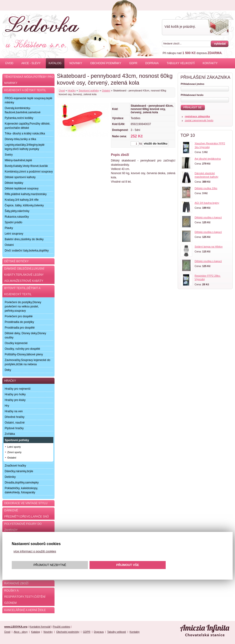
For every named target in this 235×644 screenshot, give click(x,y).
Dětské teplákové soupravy (22, 188)
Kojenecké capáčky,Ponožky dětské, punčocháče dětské (27, 126)
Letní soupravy (14, 234)
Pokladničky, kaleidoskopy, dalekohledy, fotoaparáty (21, 490)
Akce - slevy (31, 63)
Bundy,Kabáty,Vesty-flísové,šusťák (26, 166)
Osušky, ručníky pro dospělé (22, 349)
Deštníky (10, 477)
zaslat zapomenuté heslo (199, 120)
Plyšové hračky (14, 428)
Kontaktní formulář (40, 627)
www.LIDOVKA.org (16, 627)
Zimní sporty (14, 452)
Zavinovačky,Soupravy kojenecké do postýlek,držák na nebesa (27, 362)
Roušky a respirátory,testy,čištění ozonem (25, 597)
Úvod (9, 63)
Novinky (76, 63)
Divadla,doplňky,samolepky (22, 483)
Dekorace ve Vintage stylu (26, 503)
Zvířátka (10, 434)
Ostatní (106, 90)
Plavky (9, 228)
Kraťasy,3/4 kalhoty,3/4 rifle (22, 200)
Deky (8, 370)
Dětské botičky (16, 261)
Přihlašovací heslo (192, 95)
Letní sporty (14, 447)
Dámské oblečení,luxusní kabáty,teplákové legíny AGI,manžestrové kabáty (24, 275)
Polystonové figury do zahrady (23, 527)
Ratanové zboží (16, 583)
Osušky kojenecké (16, 343)
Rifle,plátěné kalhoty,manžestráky (26, 194)
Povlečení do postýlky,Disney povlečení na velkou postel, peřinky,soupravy (23, 306)
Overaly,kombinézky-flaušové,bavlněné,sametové (23, 110)
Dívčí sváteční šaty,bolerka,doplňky (27, 251)
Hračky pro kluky (15, 400)
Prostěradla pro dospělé (20, 328)
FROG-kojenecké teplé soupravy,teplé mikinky (29, 100)
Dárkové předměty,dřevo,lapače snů (27, 514)
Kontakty (210, 63)
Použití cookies (61, 627)
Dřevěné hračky (15, 417)
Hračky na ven (14, 411)
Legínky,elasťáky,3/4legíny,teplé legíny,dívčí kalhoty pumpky (25, 147)
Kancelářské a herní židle (25, 610)
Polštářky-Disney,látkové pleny (24, 354)
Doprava (152, 63)
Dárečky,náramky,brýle (19, 471)
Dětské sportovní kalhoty (20, 177)
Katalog (55, 63)
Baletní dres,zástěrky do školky (24, 239)
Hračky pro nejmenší (18, 389)
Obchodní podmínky (106, 63)
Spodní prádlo (14, 222)
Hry (7, 406)
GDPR (133, 63)
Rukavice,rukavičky (17, 217)
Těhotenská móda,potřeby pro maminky (29, 80)
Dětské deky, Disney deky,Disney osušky (25, 335)
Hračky (72, 90)
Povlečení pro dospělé (19, 316)
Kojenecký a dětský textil (25, 90)
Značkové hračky (15, 466)
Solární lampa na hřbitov (209, 247)
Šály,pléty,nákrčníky (17, 211)
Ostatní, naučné (15, 423)
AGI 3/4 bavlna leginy (207, 203)
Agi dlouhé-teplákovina (208, 159)
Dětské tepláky (14, 183)
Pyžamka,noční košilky (19, 118)
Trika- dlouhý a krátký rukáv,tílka (25, 134)
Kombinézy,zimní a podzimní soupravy (29, 172)
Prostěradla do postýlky (19, 322)
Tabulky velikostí (181, 63)
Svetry (9, 155)
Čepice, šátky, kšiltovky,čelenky (24, 205)
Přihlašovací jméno (192, 84)
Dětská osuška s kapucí (208, 217)
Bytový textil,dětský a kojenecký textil (22, 291)
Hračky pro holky (15, 394)
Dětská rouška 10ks (206, 188)
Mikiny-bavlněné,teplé (18, 160)
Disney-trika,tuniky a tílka (20, 139)
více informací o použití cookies (35, 551)
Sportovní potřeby (89, 90)
